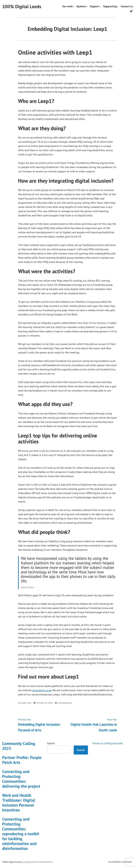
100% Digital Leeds (22, 6)
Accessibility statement (120, 862)
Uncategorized (65, 703)
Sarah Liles (26, 703)
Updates (81, 7)
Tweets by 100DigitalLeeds (108, 743)
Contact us (127, 7)
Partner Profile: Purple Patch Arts (22, 760)
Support (95, 7)
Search (51, 743)
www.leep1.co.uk (42, 690)
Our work (67, 7)
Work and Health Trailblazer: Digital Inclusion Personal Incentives (19, 803)
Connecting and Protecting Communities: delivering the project (21, 779)
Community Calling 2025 (19, 746)
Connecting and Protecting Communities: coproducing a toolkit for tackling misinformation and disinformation (21, 834)
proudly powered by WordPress (38, 862)
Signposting (110, 7)
